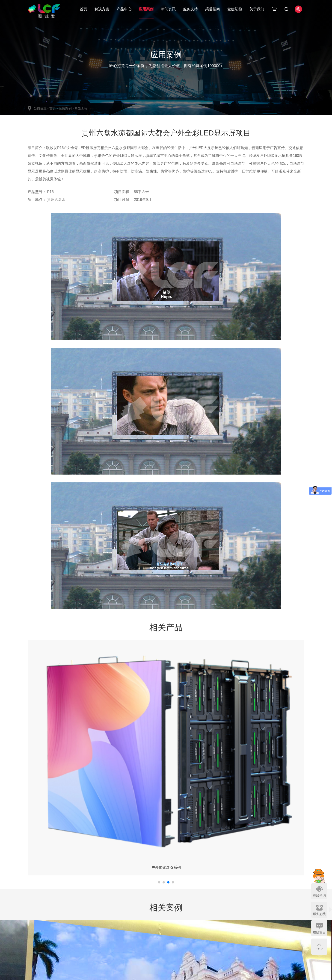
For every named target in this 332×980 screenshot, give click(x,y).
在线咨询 (319, 895)
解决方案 (102, 9)
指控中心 (87, 912)
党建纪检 (235, 9)
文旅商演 (87, 925)
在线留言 (319, 932)
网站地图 (216, 939)
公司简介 (216, 912)
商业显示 (109, 925)
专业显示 (109, 919)
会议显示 (109, 932)
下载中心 (173, 925)
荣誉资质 (216, 919)
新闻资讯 (168, 9)
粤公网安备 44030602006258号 (156, 973)
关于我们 (257, 9)
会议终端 (87, 945)
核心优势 (195, 912)
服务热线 (319, 914)
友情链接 (216, 945)
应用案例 (146, 9)
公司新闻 (151, 912)
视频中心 (173, 919)
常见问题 (173, 932)
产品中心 (124, 9)
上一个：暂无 (39, 866)
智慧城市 (87, 919)
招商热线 (195, 925)
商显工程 (81, 108)
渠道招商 (213, 9)
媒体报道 (151, 919)
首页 (83, 9)
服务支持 (190, 9)
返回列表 (170, 866)
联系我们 (216, 932)
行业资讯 (151, 932)
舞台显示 (109, 912)
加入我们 (216, 925)
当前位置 (41, 108)
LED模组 (108, 945)
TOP (319, 949)
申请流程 (195, 919)
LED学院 (151, 939)
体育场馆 (87, 939)
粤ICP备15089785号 (116, 973)
